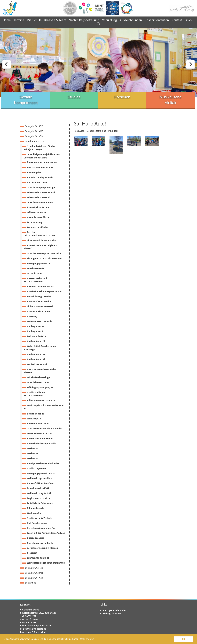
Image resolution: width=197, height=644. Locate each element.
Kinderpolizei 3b (36, 331)
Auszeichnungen (131, 20)
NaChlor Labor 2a (36, 354)
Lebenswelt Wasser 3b (39, 197)
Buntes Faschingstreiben (40, 439)
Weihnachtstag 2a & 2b (39, 493)
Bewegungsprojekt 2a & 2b (41, 473)
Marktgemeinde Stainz (114, 610)
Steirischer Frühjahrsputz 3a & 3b (45, 292)
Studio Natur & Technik (39, 518)
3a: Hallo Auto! (35, 273)
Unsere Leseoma (36, 538)
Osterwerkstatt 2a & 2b (39, 321)
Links (188, 20)
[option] (98, 63)
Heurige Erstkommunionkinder (43, 463)
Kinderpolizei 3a (36, 326)
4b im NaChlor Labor (38, 424)
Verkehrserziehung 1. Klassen (43, 548)
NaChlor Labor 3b (36, 341)
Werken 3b (33, 449)
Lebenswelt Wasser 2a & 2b (41, 192)
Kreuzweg (32, 316)
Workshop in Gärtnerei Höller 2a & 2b (44, 407)
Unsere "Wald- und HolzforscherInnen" (35, 280)
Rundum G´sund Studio (39, 301)
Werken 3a (33, 453)
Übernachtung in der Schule (42, 163)
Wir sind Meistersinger (39, 377)
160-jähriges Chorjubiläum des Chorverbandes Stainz (42, 156)
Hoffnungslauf (35, 173)
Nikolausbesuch (35, 508)
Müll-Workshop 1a (37, 212)
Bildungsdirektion (112, 614)
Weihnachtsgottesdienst (40, 478)
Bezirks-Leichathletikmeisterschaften (39, 234)
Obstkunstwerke (36, 268)
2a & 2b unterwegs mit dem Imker (44, 253)
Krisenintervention (157, 20)
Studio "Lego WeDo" (38, 468)
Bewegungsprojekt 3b (38, 264)
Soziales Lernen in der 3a (40, 287)
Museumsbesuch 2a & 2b (40, 434)
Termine (19, 20)
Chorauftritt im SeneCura (40, 483)
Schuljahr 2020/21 (34, 573)
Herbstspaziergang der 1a (41, 528)
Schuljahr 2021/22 (34, 568)
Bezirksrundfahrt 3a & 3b (40, 168)
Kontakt (177, 20)
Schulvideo (30, 583)
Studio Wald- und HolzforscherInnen (35, 394)
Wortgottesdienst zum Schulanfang (46, 563)
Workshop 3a (34, 419)
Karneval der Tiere (37, 182)
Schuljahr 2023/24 (34, 136)
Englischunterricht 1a (38, 498)
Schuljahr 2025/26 (34, 126)
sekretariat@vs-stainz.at (33, 629)
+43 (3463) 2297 (28, 616)
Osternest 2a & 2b (36, 336)
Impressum (26, 632)
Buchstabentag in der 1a (40, 543)
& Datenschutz (39, 632)
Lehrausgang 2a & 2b (38, 558)
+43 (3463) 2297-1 (29, 619)
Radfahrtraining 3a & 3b (40, 177)
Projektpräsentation (38, 207)
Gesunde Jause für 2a (38, 217)
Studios (74, 97)
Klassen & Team (55, 20)
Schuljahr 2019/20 (34, 578)
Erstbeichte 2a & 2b (37, 364)
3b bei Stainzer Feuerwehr (41, 306)
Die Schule (34, 20)
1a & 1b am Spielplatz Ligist (42, 188)
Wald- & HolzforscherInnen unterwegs (40, 348)
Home (7, 20)
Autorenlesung (35, 222)
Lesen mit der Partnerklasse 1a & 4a (46, 533)
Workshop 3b (34, 513)
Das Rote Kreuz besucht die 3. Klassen (41, 371)
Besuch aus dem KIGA (38, 488)
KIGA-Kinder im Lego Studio (42, 444)
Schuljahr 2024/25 (34, 131)
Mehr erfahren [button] (87, 639)
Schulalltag (109, 20)
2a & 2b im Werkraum (38, 382)
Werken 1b (33, 458)
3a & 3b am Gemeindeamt (40, 202)
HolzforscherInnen (37, 523)
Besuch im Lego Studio (39, 297)
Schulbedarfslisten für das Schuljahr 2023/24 (39, 148)
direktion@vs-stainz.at (39, 626)
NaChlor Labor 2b (36, 359)
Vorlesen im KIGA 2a (37, 227)
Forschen (122, 97)
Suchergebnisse (97, 24)
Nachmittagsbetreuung (84, 20)
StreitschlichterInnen (38, 311)
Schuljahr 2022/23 (34, 141)
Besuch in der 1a (36, 414)
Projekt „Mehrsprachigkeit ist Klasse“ (41, 247)
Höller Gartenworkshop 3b (41, 401)
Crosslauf (32, 553)
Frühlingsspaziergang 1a (40, 387)
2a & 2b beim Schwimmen (40, 503)
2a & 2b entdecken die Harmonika (45, 429)
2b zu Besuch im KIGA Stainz (42, 240)
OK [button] (183, 639)
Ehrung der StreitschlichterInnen (45, 258)
